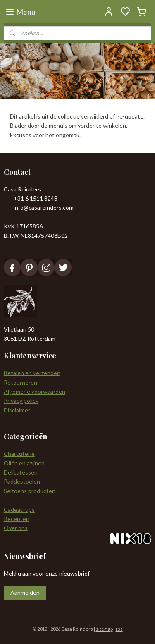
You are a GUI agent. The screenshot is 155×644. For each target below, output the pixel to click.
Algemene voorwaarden (35, 391)
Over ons (16, 528)
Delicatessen (21, 472)
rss (119, 629)
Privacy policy (21, 401)
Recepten (17, 519)
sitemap (104, 629)
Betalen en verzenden (32, 373)
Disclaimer (17, 410)
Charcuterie (19, 454)
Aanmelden (25, 592)
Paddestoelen (22, 481)
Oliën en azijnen (24, 463)
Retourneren (20, 382)
